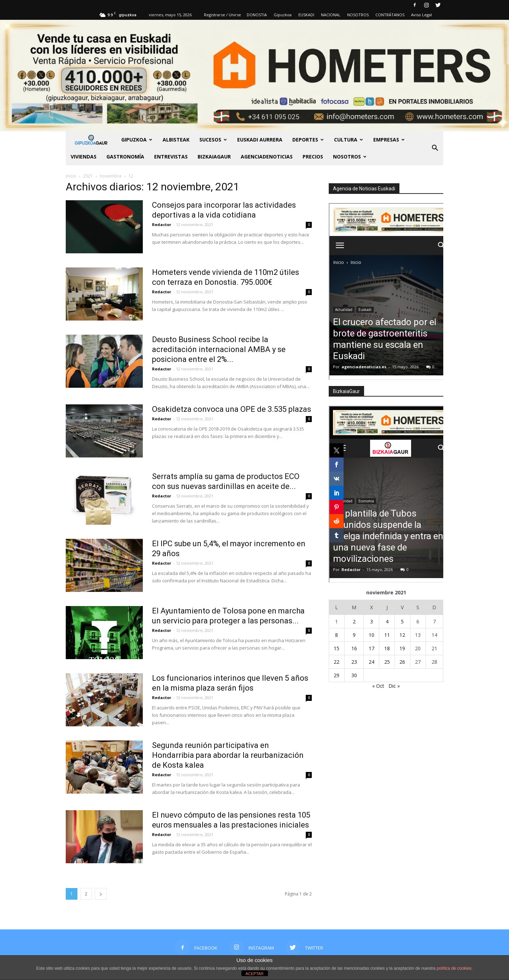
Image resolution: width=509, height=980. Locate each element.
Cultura (349, 140)
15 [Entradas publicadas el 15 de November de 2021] (337, 648)
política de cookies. (455, 968)
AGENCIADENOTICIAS (267, 157)
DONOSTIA (257, 15)
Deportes (308, 140)
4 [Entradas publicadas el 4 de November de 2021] (387, 621)
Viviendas (84, 157)
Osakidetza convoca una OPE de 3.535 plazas (232, 409)
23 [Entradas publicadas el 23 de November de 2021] (354, 662)
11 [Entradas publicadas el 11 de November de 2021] (387, 635)
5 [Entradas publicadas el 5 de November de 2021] (402, 621)
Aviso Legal (422, 15)
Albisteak (176, 140)
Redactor (162, 224)
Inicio (71, 176)
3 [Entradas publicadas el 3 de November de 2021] (371, 621)
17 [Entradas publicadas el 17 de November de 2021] (371, 648)
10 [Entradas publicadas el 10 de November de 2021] (371, 635)
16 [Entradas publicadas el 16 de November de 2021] (354, 648)
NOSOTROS (358, 15)
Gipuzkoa (283, 15)
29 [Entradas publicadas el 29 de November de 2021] (337, 675)
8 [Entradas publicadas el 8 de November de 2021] (337, 635)
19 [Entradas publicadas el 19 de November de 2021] (402, 648)
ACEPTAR (254, 974)
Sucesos (213, 140)
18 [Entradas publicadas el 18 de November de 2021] (387, 648)
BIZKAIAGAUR (214, 157)
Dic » (394, 686)
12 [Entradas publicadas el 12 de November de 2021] (402, 635)
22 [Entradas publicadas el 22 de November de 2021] (337, 662)
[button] (435, 148)
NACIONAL (331, 15)
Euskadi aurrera (260, 140)
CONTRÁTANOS (390, 15)
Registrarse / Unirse (223, 15)
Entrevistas (171, 157)
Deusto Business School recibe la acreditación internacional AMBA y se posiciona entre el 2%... (219, 349)
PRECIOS (313, 157)
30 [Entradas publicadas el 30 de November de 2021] (354, 675)
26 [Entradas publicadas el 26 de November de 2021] (402, 662)
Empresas (389, 140)
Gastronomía (125, 157)
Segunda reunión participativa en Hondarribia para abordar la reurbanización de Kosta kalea (228, 755)
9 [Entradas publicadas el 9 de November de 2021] (354, 635)
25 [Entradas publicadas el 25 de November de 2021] (387, 662)
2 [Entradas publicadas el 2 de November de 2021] (354, 621)
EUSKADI (306, 15)
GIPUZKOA (137, 140)
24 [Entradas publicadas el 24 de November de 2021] (371, 662)
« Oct (378, 686)
